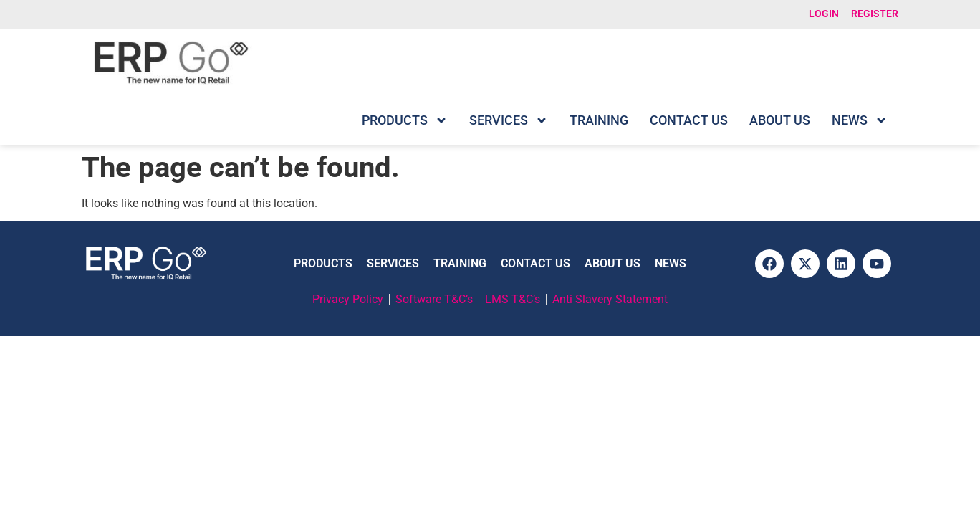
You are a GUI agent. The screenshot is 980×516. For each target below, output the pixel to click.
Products (405, 120)
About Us (780, 120)
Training (599, 120)
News (860, 120)
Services (509, 120)
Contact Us (689, 120)
